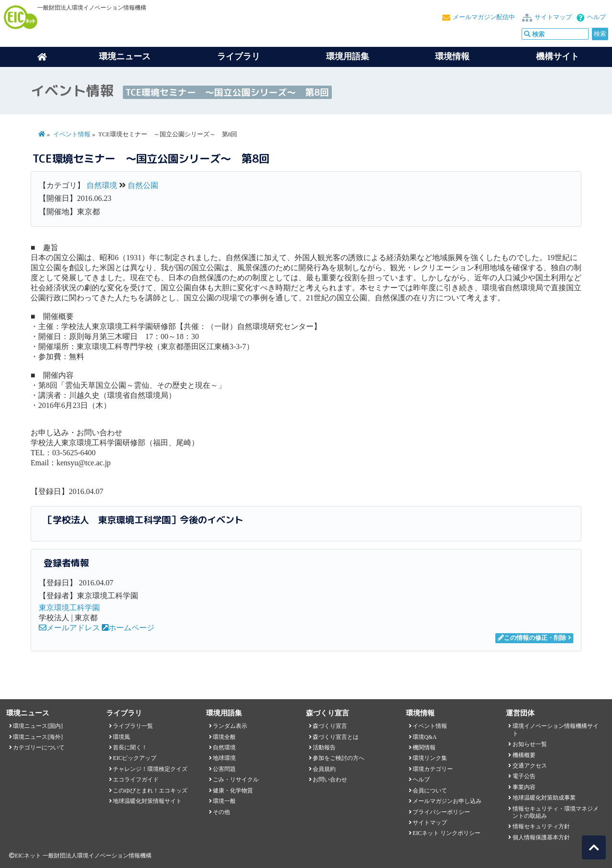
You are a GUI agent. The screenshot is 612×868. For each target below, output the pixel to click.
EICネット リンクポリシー (447, 833)
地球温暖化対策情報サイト (147, 801)
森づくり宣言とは (336, 737)
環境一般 (224, 801)
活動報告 (324, 747)
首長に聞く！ (130, 747)
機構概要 (524, 755)
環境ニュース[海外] (38, 737)
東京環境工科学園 (69, 608)
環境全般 (224, 737)
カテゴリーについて (39, 747)
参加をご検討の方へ (339, 758)
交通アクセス (530, 766)
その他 (221, 812)
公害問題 (224, 769)
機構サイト (557, 56)
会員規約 (324, 769)
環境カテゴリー (433, 769)
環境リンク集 (430, 758)
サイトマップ (553, 17)
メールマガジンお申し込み (447, 801)
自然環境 (102, 185)
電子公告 (524, 776)
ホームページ (128, 628)
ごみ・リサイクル (236, 780)
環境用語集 (348, 56)
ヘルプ (596, 17)
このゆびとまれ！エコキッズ (150, 791)
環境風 (121, 737)
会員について (430, 791)
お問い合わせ (330, 780)
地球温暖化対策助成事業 (544, 798)
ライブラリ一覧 (133, 726)
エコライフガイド (136, 780)
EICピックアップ (135, 758)
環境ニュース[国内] (38, 726)
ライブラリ (239, 56)
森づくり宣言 (330, 726)
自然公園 (143, 185)
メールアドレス (69, 628)
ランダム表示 (230, 726)
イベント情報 (72, 134)
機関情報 (424, 747)
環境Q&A (425, 737)
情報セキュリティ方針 (541, 826)
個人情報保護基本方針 (541, 837)
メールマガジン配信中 (484, 17)
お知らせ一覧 (530, 744)
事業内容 (524, 787)
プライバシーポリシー (441, 812)
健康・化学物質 (233, 791)
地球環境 (224, 758)
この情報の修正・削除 (532, 638)
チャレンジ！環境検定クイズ (150, 769)
